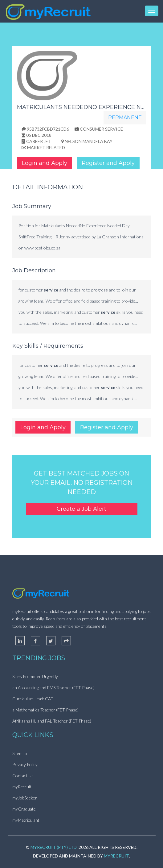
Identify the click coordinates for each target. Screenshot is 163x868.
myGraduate (24, 809)
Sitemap (20, 753)
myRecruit (22, 787)
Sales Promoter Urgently (35, 676)
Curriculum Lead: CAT (33, 699)
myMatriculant (26, 820)
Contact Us (23, 776)
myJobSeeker (25, 798)
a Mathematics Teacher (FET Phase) (45, 710)
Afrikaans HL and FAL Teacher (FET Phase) (52, 721)
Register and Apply (108, 163)
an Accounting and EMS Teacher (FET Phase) (53, 688)
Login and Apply (45, 163)
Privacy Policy (25, 764)
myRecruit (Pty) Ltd (54, 847)
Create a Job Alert (81, 509)
